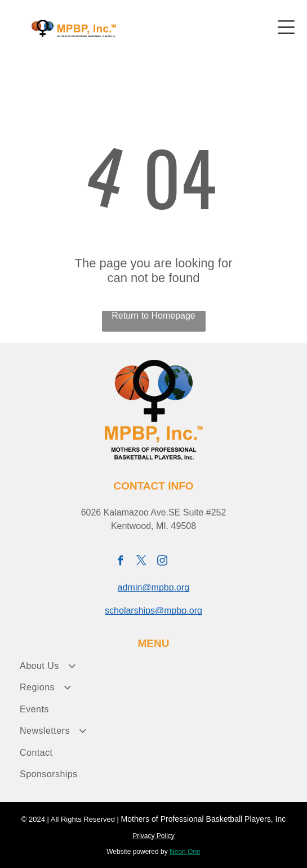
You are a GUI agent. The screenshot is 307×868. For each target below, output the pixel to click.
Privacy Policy (153, 836)
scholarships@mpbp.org (153, 611)
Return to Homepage (153, 316)
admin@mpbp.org (153, 587)
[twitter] (141, 562)
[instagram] (162, 562)
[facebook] (120, 562)
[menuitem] (153, 666)
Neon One (185, 852)
